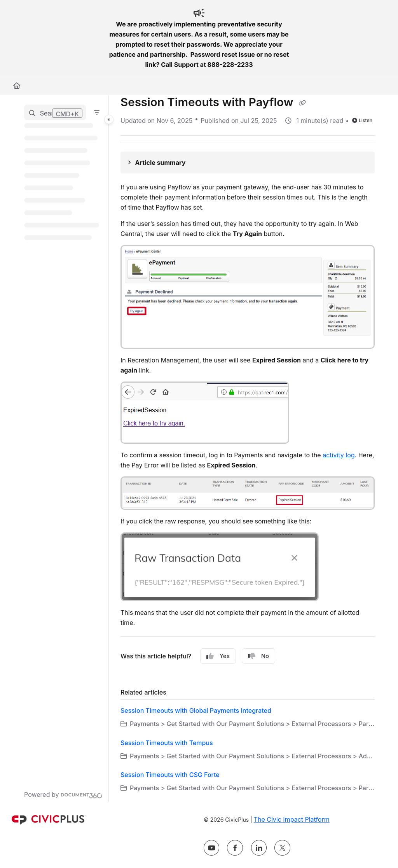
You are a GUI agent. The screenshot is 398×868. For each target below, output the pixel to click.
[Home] (17, 86)
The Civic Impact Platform (292, 819)
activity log (339, 455)
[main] (248, 449)
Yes (218, 656)
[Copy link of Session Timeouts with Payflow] (302, 103)
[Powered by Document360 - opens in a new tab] (63, 794)
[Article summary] (248, 163)
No (258, 656)
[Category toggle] (109, 119)
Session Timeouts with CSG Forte (170, 775)
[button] (55, 112)
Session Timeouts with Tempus (167, 743)
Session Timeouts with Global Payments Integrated (196, 710)
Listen (362, 120)
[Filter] (97, 112)
